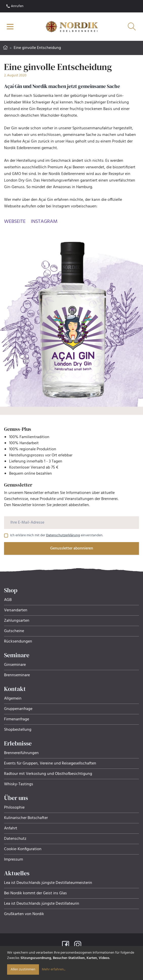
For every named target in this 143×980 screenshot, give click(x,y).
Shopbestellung (18, 730)
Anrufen (15, 6)
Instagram (44, 222)
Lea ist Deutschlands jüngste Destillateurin (42, 904)
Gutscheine (14, 631)
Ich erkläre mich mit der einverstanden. (57, 536)
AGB (8, 600)
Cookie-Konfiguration (23, 849)
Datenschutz (15, 839)
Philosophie (14, 808)
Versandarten (16, 610)
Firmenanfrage (17, 719)
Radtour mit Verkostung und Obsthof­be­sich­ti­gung (48, 774)
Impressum (14, 860)
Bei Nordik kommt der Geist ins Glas (35, 893)
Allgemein (13, 699)
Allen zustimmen (23, 969)
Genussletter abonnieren (72, 548)
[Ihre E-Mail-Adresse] (71, 523)
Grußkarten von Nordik (24, 914)
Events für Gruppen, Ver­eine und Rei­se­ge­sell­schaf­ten (50, 763)
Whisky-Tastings (19, 784)
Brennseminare (17, 675)
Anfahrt (11, 828)
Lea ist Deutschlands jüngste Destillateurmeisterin (48, 883)
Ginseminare (15, 665)
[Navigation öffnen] (10, 27)
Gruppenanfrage (18, 709)
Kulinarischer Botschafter (26, 818)
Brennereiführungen (21, 753)
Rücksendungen (18, 642)
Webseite (15, 222)
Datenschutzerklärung (63, 535)
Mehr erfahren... (54, 969)
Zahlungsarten (17, 621)
